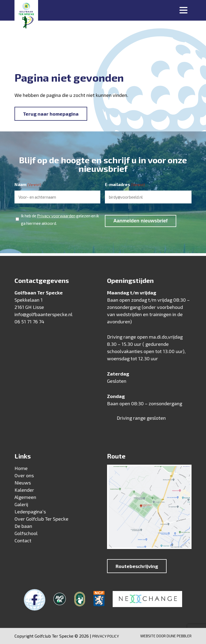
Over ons (24, 475)
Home (21, 468)
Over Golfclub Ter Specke (41, 519)
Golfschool (26, 533)
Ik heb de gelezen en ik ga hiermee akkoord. (60, 219)
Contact (23, 540)
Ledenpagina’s (30, 512)
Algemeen (25, 497)
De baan (23, 526)
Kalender (24, 490)
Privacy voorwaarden (56, 216)
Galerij (21, 504)
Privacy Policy (106, 636)
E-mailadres (125, 185)
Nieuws (23, 483)
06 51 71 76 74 (29, 321)
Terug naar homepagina (51, 114)
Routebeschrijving (137, 566)
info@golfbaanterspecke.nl (43, 314)
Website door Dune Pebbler (166, 636)
